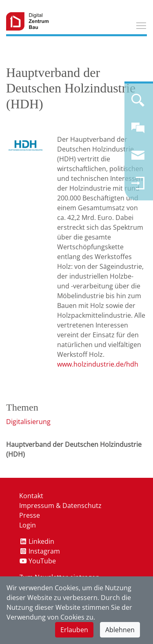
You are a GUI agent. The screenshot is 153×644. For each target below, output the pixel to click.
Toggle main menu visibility (142, 24)
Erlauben (74, 630)
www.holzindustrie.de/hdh (98, 364)
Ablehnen (120, 630)
